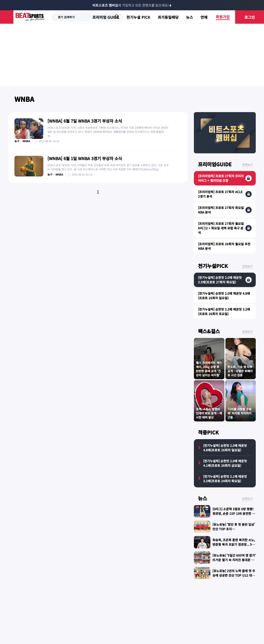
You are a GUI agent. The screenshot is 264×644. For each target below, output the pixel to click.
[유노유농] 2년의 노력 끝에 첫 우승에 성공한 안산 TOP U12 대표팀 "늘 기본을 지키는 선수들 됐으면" (234, 578)
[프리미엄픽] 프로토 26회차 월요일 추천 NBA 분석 (224, 246)
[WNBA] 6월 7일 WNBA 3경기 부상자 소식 (85, 121)
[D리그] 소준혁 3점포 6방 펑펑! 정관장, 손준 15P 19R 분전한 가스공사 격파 (234, 513)
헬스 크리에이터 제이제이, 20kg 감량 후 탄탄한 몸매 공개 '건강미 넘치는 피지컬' (209, 369)
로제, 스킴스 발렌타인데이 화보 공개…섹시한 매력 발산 (209, 413)
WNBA (24, 99)
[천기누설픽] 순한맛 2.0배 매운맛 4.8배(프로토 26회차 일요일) (224, 296)
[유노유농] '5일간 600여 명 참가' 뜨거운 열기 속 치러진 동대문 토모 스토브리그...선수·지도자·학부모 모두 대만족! (234, 562)
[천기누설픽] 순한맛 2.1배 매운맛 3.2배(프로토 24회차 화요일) (225, 479)
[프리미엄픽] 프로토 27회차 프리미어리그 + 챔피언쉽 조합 (221, 178)
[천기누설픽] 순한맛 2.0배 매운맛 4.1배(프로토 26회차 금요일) (225, 463)
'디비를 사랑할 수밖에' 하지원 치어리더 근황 (239, 413)
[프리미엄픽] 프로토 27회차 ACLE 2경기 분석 (220, 194)
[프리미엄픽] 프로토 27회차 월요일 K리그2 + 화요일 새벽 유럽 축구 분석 (221, 228)
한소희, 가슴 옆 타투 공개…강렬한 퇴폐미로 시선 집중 (240, 371)
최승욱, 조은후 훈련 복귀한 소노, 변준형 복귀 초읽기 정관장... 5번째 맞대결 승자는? (234, 544)
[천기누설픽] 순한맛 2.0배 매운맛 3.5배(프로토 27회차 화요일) (220, 280)
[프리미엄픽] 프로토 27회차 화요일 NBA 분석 (221, 210)
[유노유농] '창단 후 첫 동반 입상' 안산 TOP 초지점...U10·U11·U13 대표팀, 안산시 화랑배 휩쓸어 (234, 531)
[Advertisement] (132, 55)
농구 (17, 141)
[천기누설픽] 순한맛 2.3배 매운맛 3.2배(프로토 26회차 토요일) (224, 311)
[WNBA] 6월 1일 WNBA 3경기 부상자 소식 (85, 158)
